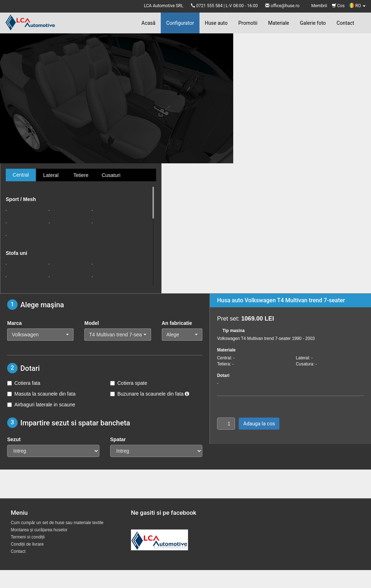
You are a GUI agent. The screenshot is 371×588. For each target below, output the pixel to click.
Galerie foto (313, 23)
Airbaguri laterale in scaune (41, 405)
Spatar (118, 439)
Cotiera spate (129, 383)
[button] (40, 335)
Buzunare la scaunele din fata (150, 394)
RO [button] (357, 6)
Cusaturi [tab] (111, 175)
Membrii (319, 6)
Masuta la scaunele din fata (41, 394)
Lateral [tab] (51, 175)
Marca (14, 323)
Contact (345, 23)
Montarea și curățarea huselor (39, 530)
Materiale (278, 23)
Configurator (180, 23)
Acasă (148, 23)
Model (91, 323)
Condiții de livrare (27, 544)
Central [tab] (21, 175)
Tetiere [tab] (81, 175)
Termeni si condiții (28, 537)
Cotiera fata (24, 383)
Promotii (248, 23)
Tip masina (234, 331)
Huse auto (216, 23)
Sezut (14, 439)
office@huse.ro (285, 6)
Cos (338, 6)
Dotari (223, 375)
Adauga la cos (259, 424)
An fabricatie (177, 323)
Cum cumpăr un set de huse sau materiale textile (57, 523)
